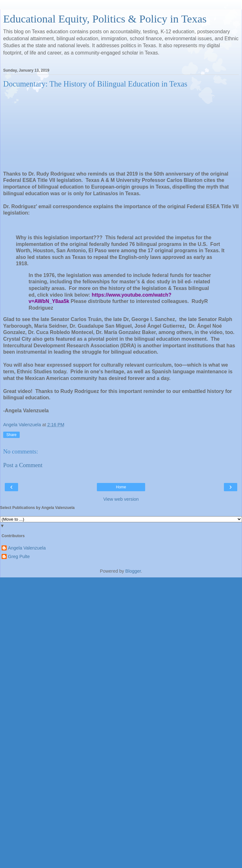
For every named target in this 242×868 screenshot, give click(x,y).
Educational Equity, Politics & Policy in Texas (105, 19)
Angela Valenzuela (27, 548)
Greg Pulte (19, 556)
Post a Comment (23, 465)
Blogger (133, 571)
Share (11, 435)
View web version (121, 499)
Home (121, 487)
